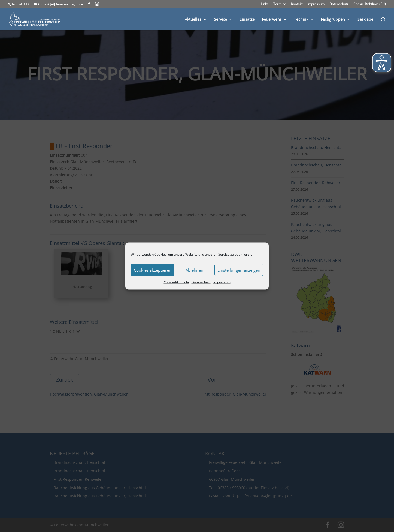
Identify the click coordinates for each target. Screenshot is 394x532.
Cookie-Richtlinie (176, 282)
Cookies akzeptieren (153, 270)
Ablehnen (194, 270)
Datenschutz (201, 282)
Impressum (222, 282)
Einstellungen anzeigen (239, 270)
